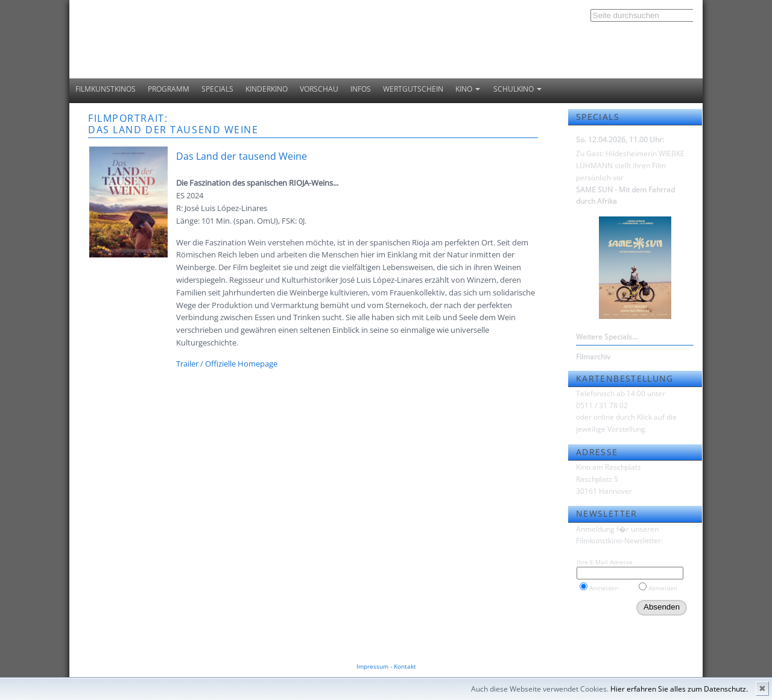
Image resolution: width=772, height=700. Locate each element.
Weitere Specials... (607, 337)
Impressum (372, 666)
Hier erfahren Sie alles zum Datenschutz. (679, 689)
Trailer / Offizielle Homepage (227, 364)
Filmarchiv (593, 357)
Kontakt (405, 666)
